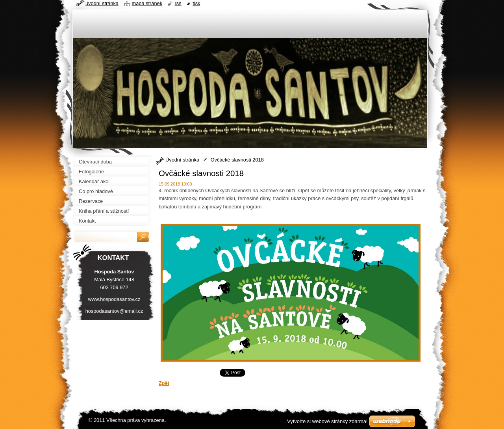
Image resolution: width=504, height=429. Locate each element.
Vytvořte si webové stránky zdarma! (327, 421)
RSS (178, 3)
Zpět (164, 383)
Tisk (196, 3)
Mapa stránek (147, 3)
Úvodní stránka (182, 160)
